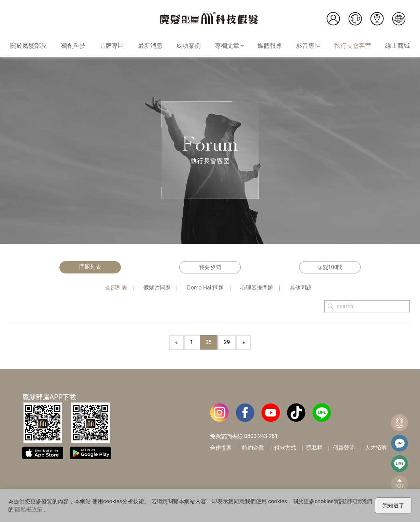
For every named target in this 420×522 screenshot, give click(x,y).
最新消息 (150, 46)
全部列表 (116, 288)
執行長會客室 (353, 46)
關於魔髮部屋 (29, 46)
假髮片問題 (157, 288)
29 (227, 342)
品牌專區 (112, 46)
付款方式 (285, 448)
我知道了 (393, 505)
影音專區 (308, 46)
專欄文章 (229, 46)
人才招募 (376, 448)
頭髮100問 (330, 267)
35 (209, 342)
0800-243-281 (261, 436)
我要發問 (210, 267)
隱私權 (314, 448)
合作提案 (221, 448)
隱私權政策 (29, 510)
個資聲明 (344, 448)
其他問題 (300, 288)
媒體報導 (270, 46)
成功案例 (188, 46)
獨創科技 (73, 46)
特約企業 (253, 448)
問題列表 (90, 267)
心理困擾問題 (257, 288)
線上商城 (397, 46)
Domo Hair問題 (206, 288)
